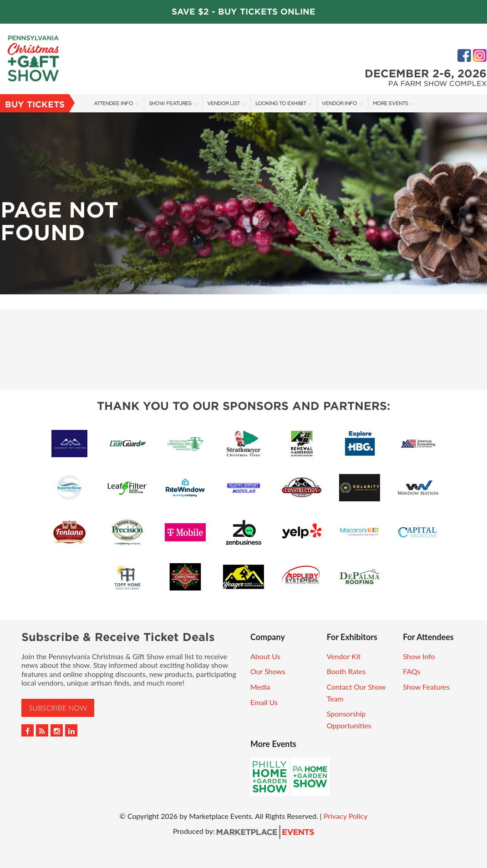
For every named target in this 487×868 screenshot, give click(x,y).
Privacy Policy (346, 816)
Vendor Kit (344, 656)
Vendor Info (339, 103)
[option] (243, 203)
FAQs (411, 671)
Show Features (170, 103)
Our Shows (268, 671)
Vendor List (223, 103)
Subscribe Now (58, 708)
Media (260, 687)
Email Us (264, 702)
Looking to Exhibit (281, 103)
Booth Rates (346, 671)
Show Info (419, 656)
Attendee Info (113, 103)
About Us (265, 656)
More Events (390, 103)
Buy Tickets (35, 104)
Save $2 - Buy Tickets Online (243, 12)
